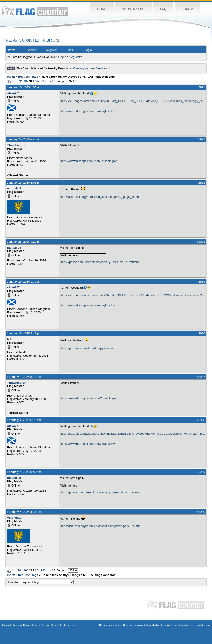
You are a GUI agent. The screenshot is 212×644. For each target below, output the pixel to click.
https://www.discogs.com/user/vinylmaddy (88, 111)
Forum (187, 9)
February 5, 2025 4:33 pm (24, 512)
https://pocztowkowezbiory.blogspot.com (87, 348)
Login (88, 50)
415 (53, 81)
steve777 (13, 93)
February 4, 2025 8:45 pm (24, 472)
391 (20, 81)
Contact (7, 625)
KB (9, 339)
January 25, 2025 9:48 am (24, 139)
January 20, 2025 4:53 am (24, 87)
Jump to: (40, 582)
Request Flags (28, 77)
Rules (69, 50)
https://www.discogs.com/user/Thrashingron (89, 161)
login (63, 57)
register (75, 57)
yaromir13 (14, 188)
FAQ (163, 9)
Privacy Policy (41, 625)
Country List (133, 9)
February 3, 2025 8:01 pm (24, 377)
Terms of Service (22, 625)
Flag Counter (35, 11)
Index (11, 50)
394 (37, 81)
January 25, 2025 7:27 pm (24, 242)
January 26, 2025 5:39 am (24, 282)
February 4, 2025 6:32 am (24, 420)
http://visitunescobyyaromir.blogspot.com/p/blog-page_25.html (101, 197)
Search (31, 50)
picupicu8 (14, 248)
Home (102, 9)
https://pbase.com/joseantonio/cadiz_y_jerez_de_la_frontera (100, 262)
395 (43, 81)
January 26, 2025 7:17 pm (24, 333)
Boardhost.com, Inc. (65, 625)
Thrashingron (17, 145)
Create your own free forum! (92, 68)
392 (26, 81)
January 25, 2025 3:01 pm (24, 183)
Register (51, 50)
